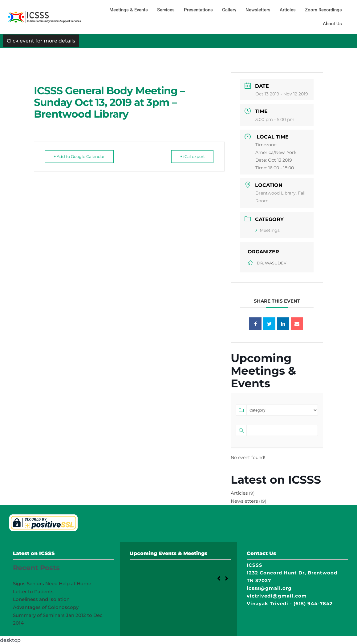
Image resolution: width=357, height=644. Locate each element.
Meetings (268, 230)
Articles (288, 10)
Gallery (229, 10)
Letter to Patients (33, 592)
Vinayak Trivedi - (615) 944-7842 (290, 604)
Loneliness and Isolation (41, 599)
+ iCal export (190, 156)
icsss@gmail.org (269, 588)
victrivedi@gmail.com (277, 596)
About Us (332, 24)
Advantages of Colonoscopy (46, 607)
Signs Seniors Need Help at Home (52, 584)
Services (166, 10)
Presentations (198, 10)
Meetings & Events (129, 10)
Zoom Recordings (323, 10)
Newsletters (258, 10)
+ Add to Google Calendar (81, 156)
